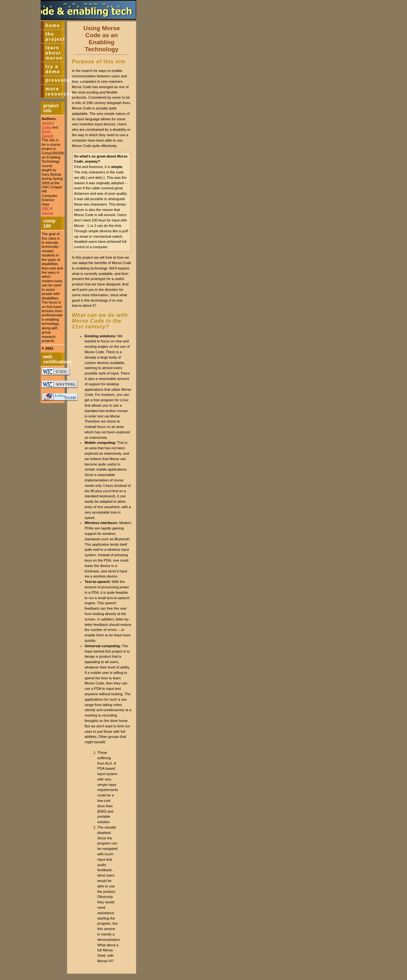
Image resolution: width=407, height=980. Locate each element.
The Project (55, 37)
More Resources (55, 91)
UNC (45, 208)
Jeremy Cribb (48, 125)
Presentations (55, 80)
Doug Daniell (48, 133)
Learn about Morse (54, 53)
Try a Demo (53, 69)
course (48, 213)
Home (53, 25)
